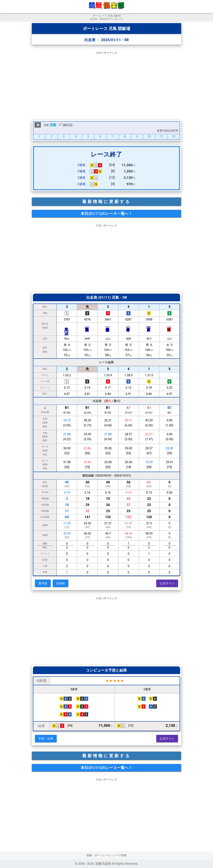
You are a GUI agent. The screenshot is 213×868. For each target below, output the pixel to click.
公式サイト (167, 583)
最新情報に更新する (106, 202)
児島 (53, 125)
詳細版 (61, 583)
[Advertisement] (106, 85)
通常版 (43, 583)
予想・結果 (46, 739)
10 (149, 137)
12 (174, 137)
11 (161, 137)
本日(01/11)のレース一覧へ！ (106, 213)
